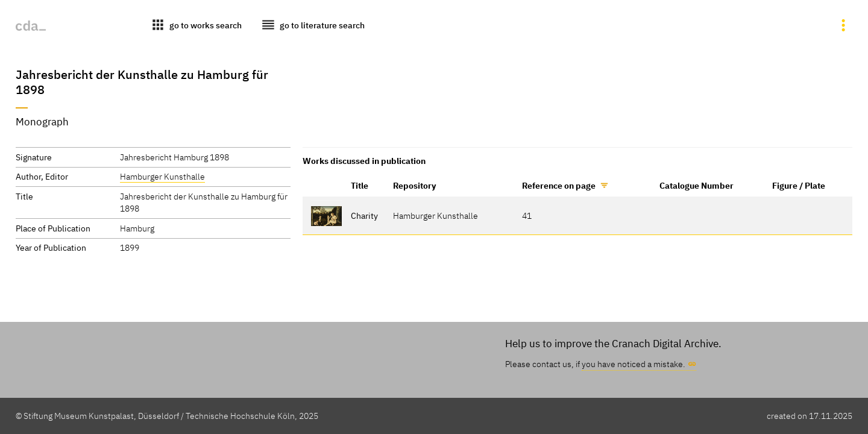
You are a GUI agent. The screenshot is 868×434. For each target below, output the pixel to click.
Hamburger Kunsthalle (162, 176)
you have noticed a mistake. (634, 364)
